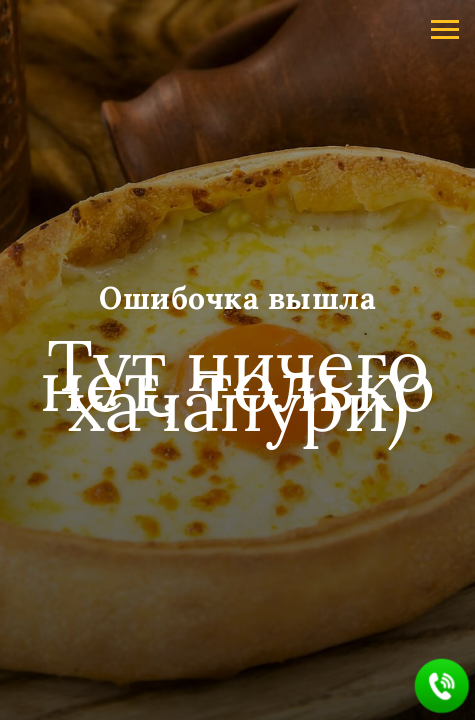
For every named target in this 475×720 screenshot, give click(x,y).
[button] (442, 686)
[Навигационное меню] (445, 30)
